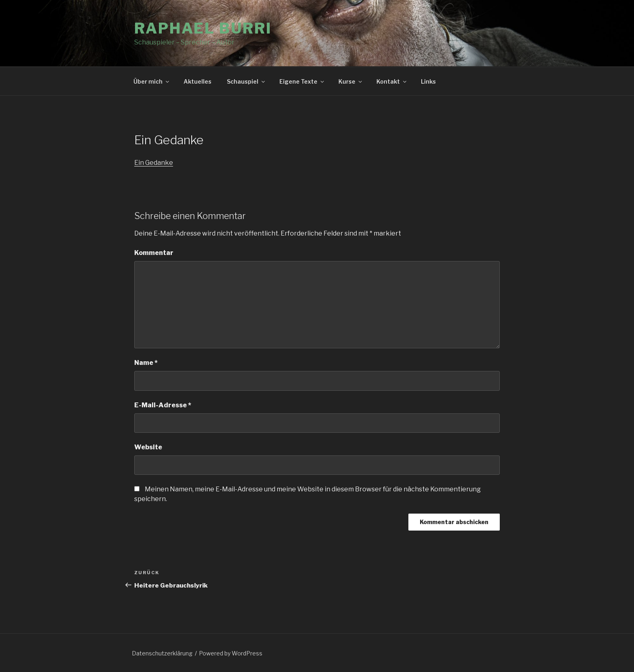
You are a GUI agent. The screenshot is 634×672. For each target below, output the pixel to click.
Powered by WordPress (231, 653)
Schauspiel (246, 81)
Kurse (351, 81)
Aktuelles (198, 81)
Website (148, 447)
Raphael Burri (203, 28)
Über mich (152, 81)
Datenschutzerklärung (162, 653)
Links (428, 81)
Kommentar (154, 253)
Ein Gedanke (154, 163)
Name (146, 363)
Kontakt (392, 81)
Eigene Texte (302, 81)
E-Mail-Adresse (163, 405)
